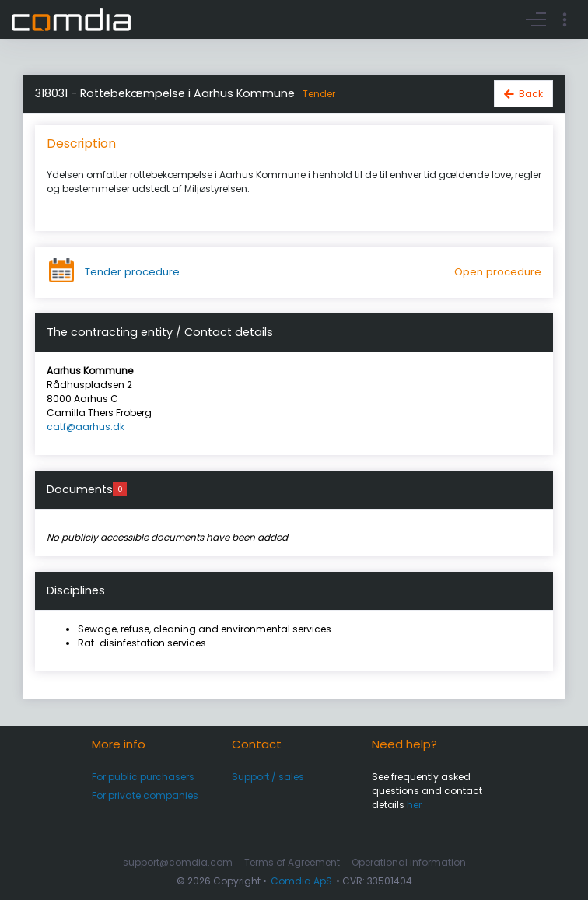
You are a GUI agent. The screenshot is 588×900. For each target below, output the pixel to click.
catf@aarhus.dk (86, 427)
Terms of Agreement (292, 862)
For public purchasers (143, 777)
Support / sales (268, 777)
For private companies (145, 795)
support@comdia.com (178, 862)
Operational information (409, 862)
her (414, 805)
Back (531, 94)
